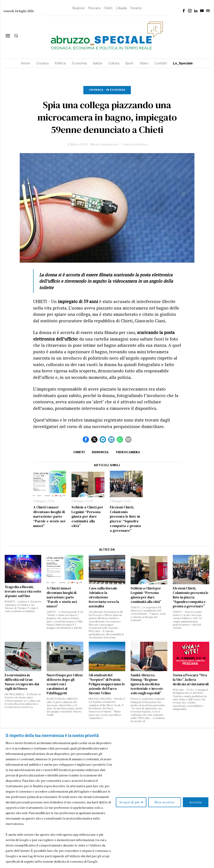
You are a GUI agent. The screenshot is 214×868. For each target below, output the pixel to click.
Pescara (94, 8)
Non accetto (165, 802)
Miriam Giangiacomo (105, 144)
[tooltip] (184, 11)
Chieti (108, 8)
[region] (107, 798)
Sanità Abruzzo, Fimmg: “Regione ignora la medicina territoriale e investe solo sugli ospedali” (147, 684)
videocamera (128, 452)
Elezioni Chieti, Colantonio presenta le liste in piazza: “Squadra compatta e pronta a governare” (125, 519)
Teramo (136, 8)
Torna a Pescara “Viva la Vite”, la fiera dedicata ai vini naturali (191, 680)
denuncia (100, 452)
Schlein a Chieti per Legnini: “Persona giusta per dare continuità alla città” (87, 516)
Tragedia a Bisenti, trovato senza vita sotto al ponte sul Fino (23, 591)
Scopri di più (130, 802)
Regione (78, 8)
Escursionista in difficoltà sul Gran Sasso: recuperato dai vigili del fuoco (22, 682)
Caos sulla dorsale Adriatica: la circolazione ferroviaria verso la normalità (104, 597)
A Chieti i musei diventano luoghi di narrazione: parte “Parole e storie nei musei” (49, 516)
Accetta (196, 802)
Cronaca (96, 90)
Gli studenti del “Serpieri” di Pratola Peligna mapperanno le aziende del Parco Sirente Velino (107, 684)
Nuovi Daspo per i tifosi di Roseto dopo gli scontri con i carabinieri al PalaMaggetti (65, 684)
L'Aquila (121, 8)
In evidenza (116, 90)
